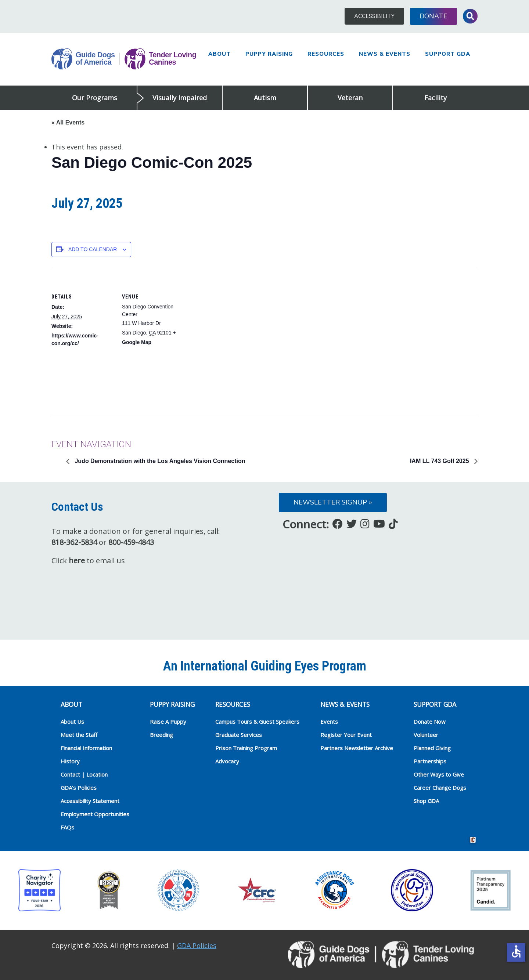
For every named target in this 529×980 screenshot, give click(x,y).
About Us (72, 722)
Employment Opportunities (95, 814)
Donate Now (430, 722)
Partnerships (430, 761)
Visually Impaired (180, 98)
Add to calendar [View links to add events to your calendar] (93, 249)
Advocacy (227, 761)
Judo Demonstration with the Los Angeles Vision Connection (159, 461)
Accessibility (374, 16)
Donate (433, 16)
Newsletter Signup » (333, 502)
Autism (265, 98)
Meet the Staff (79, 735)
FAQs (67, 827)
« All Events (68, 122)
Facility (436, 98)
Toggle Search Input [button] (470, 16)
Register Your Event (346, 735)
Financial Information (86, 748)
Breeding (161, 735)
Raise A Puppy (168, 722)
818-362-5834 (74, 542)
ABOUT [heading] (71, 704)
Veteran (350, 98)
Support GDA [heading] (435, 704)
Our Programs (95, 98)
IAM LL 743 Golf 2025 (440, 461)
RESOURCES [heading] (233, 704)
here (77, 560)
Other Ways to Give (439, 774)
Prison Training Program (246, 748)
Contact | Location (84, 774)
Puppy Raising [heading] (172, 704)
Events (329, 722)
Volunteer (426, 735)
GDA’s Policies (79, 788)
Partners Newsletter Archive (357, 748)
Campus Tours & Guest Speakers (257, 722)
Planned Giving (432, 748)
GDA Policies (197, 945)
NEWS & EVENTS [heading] (345, 704)
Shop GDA (426, 801)
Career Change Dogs (440, 788)
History (70, 761)
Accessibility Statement (90, 801)
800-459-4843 (131, 542)
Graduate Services (239, 735)
